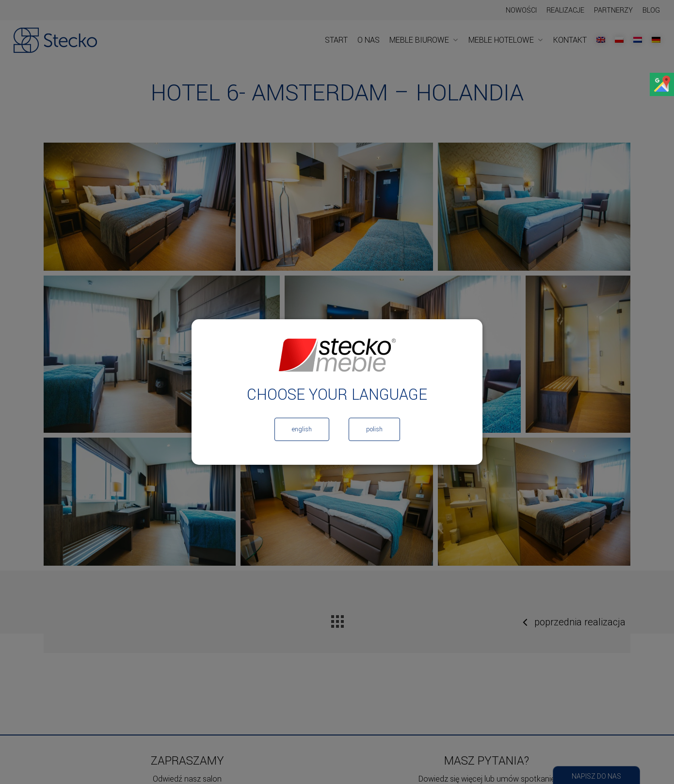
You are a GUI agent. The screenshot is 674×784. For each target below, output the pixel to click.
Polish (374, 429)
